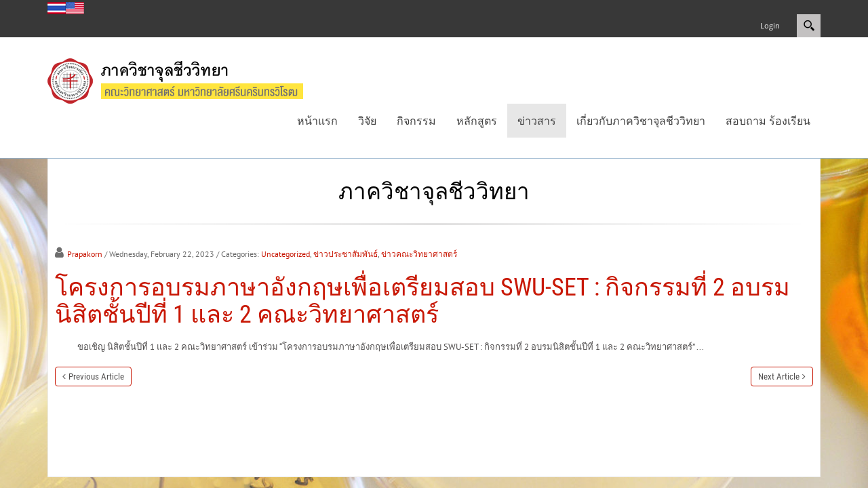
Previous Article (96, 377)
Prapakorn (85, 254)
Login (770, 25)
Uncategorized (285, 254)
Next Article (779, 377)
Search (809, 26)
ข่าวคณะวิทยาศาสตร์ (419, 254)
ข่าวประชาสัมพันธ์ (346, 254)
